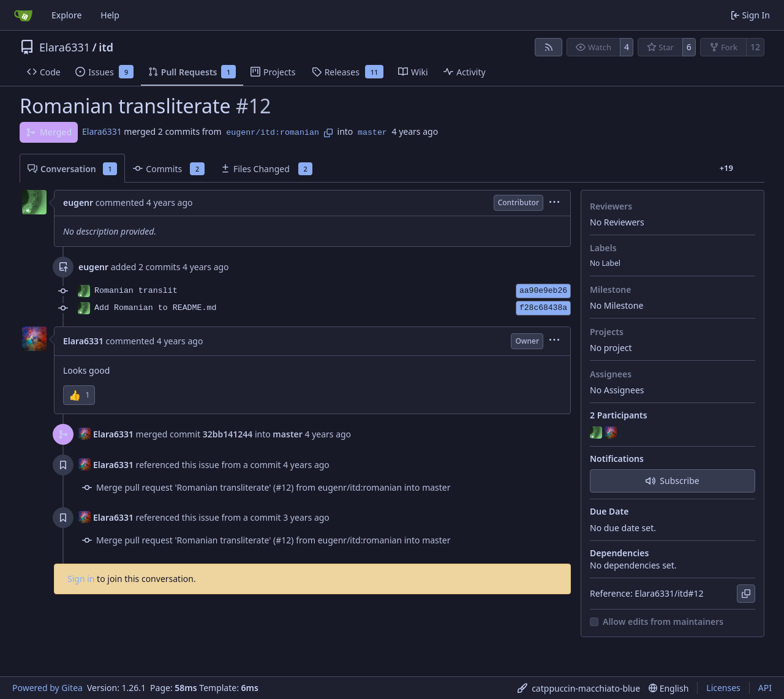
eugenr (78, 202)
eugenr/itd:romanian (273, 133)
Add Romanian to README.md (156, 308)
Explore (66, 15)
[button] (79, 395)
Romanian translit (136, 291)
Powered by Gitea (47, 688)
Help (110, 15)
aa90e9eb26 (543, 291)
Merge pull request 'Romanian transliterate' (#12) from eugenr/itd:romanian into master (273, 487)
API (765, 688)
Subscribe (672, 481)
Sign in (81, 579)
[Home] (23, 15)
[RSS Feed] (549, 47)
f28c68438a (543, 308)
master (372, 133)
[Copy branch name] (328, 133)
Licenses (723, 688)
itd (106, 47)
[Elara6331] (612, 433)
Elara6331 (65, 47)
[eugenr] (597, 433)
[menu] (554, 203)
